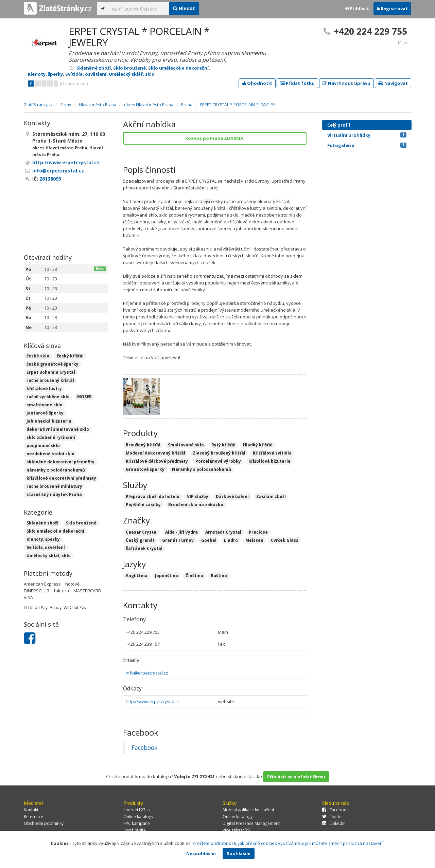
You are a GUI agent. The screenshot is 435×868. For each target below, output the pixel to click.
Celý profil (339, 125)
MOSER (84, 397)
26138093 (50, 179)
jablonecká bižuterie (49, 421)
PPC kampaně (137, 823)
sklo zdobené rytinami (51, 437)
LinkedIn (334, 823)
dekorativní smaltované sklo (58, 429)
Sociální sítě (135, 830)
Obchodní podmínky (44, 823)
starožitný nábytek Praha (54, 494)
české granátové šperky (53, 364)
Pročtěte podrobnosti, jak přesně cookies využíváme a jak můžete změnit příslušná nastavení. (289, 843)
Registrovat (392, 8)
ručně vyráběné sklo (48, 397)
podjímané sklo (43, 446)
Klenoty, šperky (45, 74)
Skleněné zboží (94, 68)
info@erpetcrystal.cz (147, 673)
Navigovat (393, 83)
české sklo (38, 356)
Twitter (333, 817)
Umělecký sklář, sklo (132, 74)
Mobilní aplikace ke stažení (248, 810)
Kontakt (31, 810)
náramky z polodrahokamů (56, 470)
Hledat (184, 8)
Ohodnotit (257, 83)
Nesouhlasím (201, 853)
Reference (33, 817)
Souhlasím (239, 853)
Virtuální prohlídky (367, 135)
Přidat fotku (297, 83)
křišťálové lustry (44, 389)
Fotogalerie (367, 145)
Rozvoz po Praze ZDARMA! (215, 138)
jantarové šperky (45, 413)
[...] (139, 8)
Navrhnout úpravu (346, 83)
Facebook (144, 747)
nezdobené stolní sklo (50, 454)
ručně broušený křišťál (50, 380)
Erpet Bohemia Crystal (51, 372)
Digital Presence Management (251, 823)
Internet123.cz (137, 810)
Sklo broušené (129, 68)
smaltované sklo (45, 405)
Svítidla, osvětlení (86, 74)
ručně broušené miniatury (54, 486)
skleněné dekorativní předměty (60, 462)
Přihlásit (357, 8)
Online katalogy (138, 817)
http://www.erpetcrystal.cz (153, 701)
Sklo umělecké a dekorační (178, 68)
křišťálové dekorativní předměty (61, 478)
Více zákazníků (236, 830)
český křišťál (70, 356)
